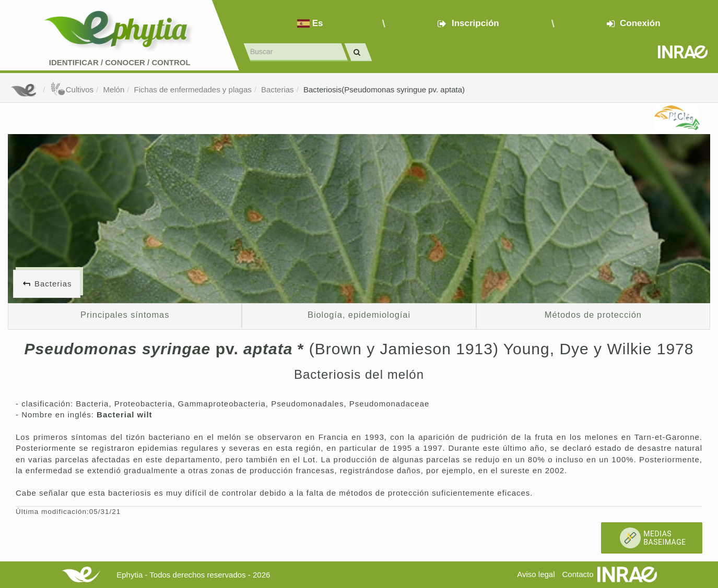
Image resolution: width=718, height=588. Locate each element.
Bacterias (278, 89)
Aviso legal (536, 574)
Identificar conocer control (120, 62)
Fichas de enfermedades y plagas (193, 89)
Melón (114, 89)
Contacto (578, 574)
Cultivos (72, 89)
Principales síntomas (125, 315)
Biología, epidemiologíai (359, 315)
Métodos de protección (593, 315)
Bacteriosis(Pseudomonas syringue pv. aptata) (384, 89)
